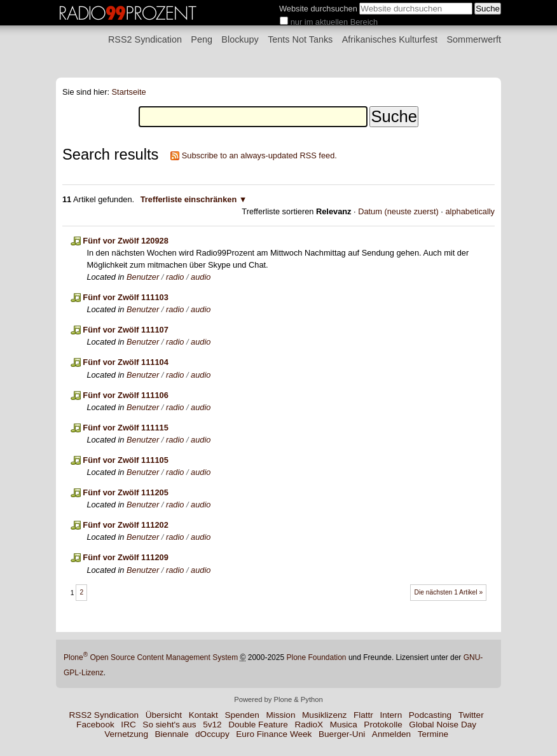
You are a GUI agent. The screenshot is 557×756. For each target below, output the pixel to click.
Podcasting (430, 715)
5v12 (212, 725)
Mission (280, 715)
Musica (344, 725)
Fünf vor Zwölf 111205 (125, 492)
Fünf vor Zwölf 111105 (125, 460)
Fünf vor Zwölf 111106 (125, 395)
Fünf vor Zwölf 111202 (125, 525)
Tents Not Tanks (300, 39)
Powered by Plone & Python (278, 699)
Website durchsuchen (318, 9)
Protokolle (383, 725)
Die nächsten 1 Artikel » (449, 592)
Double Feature (258, 725)
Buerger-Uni (342, 734)
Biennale (172, 734)
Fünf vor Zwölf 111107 (125, 330)
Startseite (129, 92)
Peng (202, 39)
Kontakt (203, 715)
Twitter (471, 715)
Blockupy (240, 39)
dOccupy (212, 734)
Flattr (363, 715)
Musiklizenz (324, 715)
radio (175, 277)
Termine (433, 734)
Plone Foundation (316, 657)
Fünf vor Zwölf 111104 (125, 362)
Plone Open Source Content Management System (151, 657)
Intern (391, 715)
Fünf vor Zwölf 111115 (125, 428)
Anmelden (391, 734)
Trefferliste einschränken (189, 199)
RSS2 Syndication (145, 39)
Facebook (95, 725)
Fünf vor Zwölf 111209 (125, 557)
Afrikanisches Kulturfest (390, 39)
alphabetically (470, 211)
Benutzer (143, 277)
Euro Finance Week (274, 734)
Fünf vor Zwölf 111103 (125, 297)
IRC (128, 725)
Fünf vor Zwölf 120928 (125, 241)
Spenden (242, 715)
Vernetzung (126, 734)
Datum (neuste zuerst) (398, 211)
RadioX (309, 725)
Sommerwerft (474, 39)
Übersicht (164, 715)
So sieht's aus (169, 725)
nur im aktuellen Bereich (334, 22)
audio (201, 277)
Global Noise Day (443, 725)
